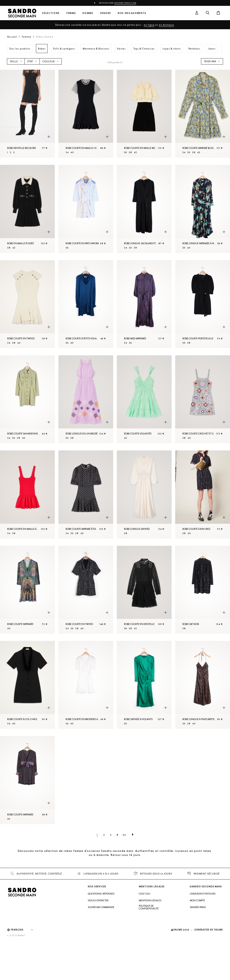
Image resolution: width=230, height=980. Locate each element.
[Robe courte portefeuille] (203, 304)
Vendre (105, 13)
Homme (88, 13)
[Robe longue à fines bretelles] (203, 685)
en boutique (166, 25)
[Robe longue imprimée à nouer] (203, 209)
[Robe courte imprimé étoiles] (86, 494)
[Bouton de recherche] (208, 13)
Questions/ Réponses (101, 894)
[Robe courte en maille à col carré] (27, 494)
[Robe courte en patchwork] (86, 209)
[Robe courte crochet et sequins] (203, 399)
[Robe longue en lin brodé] (86, 399)
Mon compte (197, 900)
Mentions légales (150, 900)
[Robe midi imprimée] (144, 304)
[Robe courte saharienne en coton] (27, 399)
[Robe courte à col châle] (27, 685)
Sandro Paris (198, 907)
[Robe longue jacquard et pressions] (144, 209)
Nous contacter (98, 900)
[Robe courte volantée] (144, 399)
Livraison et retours (203, 894)
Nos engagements (132, 13)
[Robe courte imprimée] (27, 590)
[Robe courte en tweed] (27, 304)
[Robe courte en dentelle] (144, 590)
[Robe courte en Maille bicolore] (144, 114)
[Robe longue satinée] (144, 494)
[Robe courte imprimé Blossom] (203, 114)
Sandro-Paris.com (125, 3)
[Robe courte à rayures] (203, 494)
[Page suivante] (133, 835)
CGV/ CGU (145, 894)
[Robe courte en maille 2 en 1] (86, 114)
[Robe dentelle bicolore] (27, 114)
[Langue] (24, 930)
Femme (71, 13)
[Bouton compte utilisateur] (197, 13)
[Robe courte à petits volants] (86, 304)
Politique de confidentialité (149, 907)
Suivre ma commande (101, 907)
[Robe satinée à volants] (144, 685)
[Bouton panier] (218, 13)
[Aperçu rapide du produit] (49, 137)
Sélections (51, 13)
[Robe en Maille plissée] (27, 209)
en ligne (149, 25)
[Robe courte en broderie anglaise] (86, 685)
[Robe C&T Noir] (203, 590)
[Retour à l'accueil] (22, 13)
